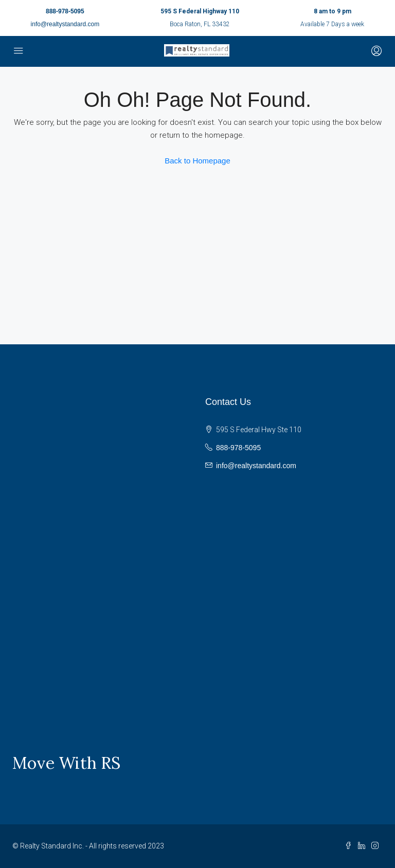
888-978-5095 (65, 11)
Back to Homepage (197, 161)
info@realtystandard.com (65, 24)
